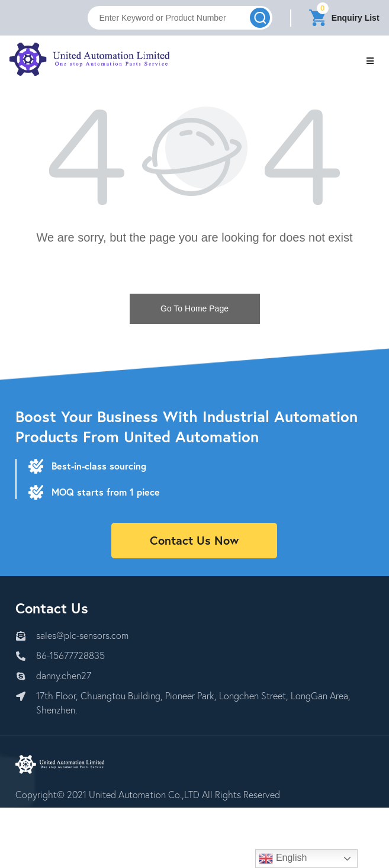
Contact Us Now (194, 540)
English (283, 859)
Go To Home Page (194, 308)
